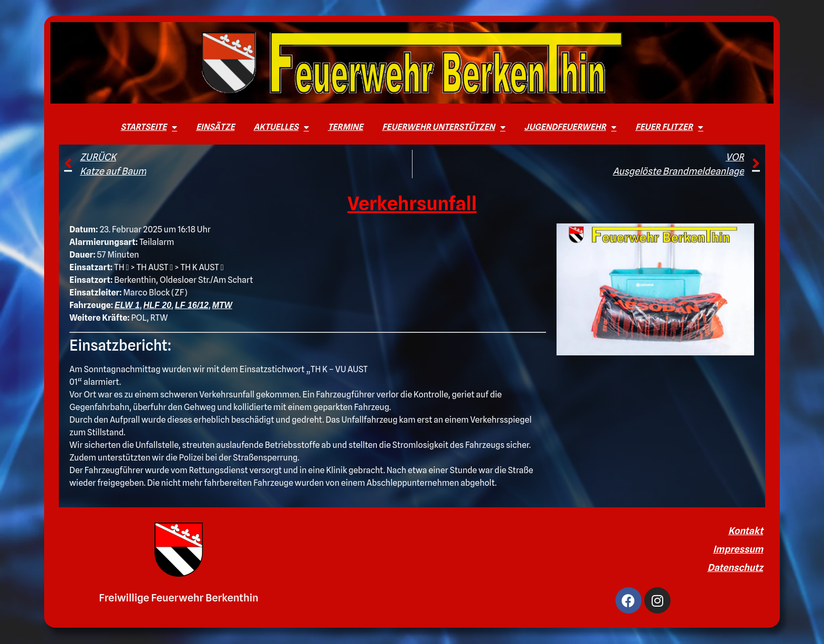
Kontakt (745, 531)
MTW (222, 305)
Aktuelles (281, 127)
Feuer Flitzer (669, 127)
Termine (346, 127)
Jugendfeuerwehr (571, 127)
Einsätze (215, 127)
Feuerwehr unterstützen (444, 127)
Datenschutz (735, 568)
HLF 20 (157, 305)
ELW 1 (127, 305)
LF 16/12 (192, 305)
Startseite (149, 127)
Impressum (738, 549)
